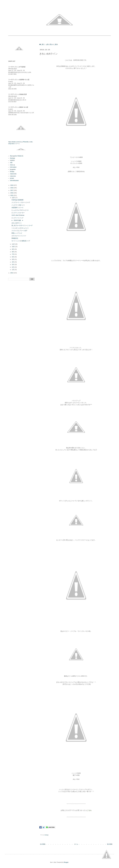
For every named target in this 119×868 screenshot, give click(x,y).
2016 (12, 193)
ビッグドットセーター (18, 213)
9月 (13, 249)
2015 (12, 195)
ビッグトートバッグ (17, 218)
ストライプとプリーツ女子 (19, 231)
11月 (13, 244)
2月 (13, 267)
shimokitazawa (14, 180)
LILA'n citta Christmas (18, 215)
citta (11, 163)
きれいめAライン (17, 223)
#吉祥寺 (12, 160)
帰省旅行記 (15, 238)
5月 (13, 259)
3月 (13, 264)
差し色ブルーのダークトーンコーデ (22, 225)
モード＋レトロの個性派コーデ (21, 241)
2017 (12, 190)
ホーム (76, 844)
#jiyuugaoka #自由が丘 (17, 156)
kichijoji (47, 835)
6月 (13, 257)
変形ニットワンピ (17, 233)
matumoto (13, 176)
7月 (13, 254)
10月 (13, 247)
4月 (13, 262)
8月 (13, 252)
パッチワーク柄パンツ (18, 205)
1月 (13, 270)
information (13, 167)
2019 (12, 185)
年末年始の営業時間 (17, 200)
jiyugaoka (13, 169)
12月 (13, 198)
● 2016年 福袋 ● (17, 220)
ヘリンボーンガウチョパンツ (20, 228)
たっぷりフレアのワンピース (20, 210)
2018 (12, 188)
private (12, 178)
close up (12, 165)
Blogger (66, 862)
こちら (89, 810)
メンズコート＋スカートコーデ (21, 202)
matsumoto (13, 174)
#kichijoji (12, 158)
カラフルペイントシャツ (19, 236)
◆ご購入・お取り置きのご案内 (49, 44)
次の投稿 (43, 844)
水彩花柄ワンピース (17, 208)
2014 (12, 273)
